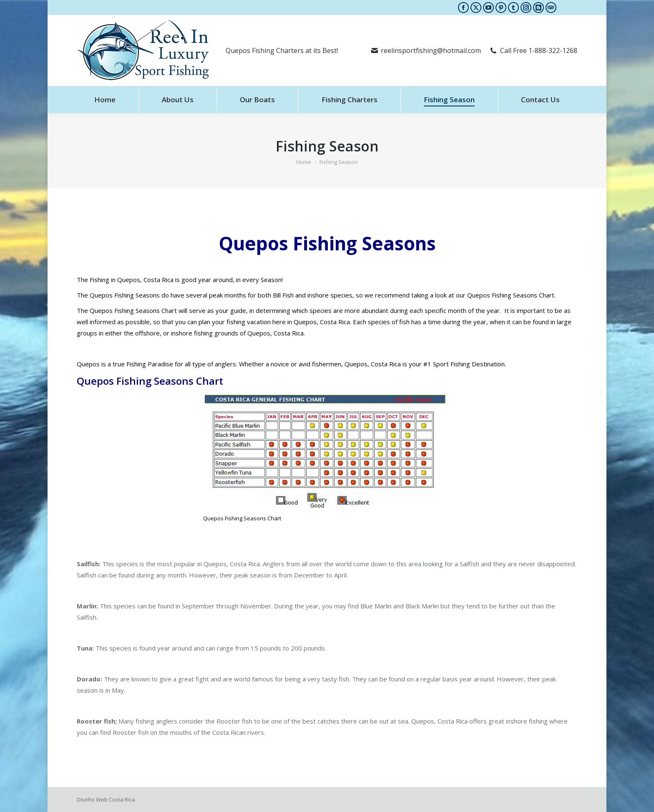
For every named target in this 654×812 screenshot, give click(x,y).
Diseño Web (92, 799)
